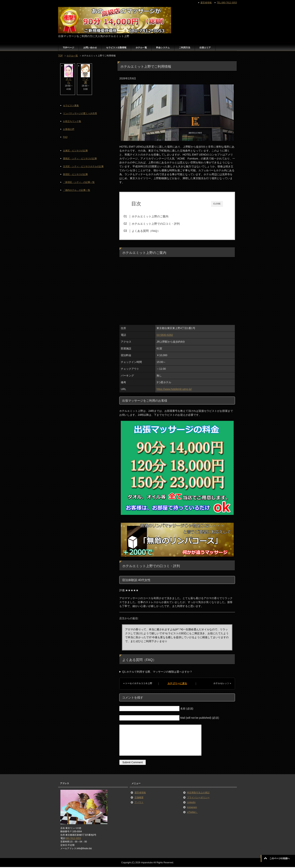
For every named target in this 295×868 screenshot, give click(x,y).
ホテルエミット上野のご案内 (154, 216)
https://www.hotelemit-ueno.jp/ (174, 390)
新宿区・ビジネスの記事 (75, 174)
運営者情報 (140, 793)
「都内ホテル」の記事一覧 (77, 190)
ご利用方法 (185, 48)
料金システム (163, 48)
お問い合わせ (90, 48)
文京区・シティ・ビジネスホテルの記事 (83, 166)
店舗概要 (139, 798)
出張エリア (205, 48)
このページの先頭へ (280, 858)
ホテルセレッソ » (222, 684)
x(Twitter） (192, 813)
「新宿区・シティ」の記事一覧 (79, 182)
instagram (192, 808)
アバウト (139, 803)
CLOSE (217, 204)
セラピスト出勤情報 (116, 48)
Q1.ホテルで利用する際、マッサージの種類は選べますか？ (157, 672)
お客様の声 (69, 129)
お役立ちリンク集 (72, 121)
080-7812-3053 (73, 839)
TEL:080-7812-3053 (227, 3)
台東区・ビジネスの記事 (75, 151)
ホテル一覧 (141, 48)
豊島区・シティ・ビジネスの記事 (80, 159)
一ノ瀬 (85, 81)
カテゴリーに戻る (177, 684)
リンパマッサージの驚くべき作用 (80, 113)
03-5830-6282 (165, 336)
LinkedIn (191, 803)
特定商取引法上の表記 (198, 793)
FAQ (65, 137)
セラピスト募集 (71, 105)
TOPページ (68, 48)
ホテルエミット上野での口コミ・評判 (160, 224)
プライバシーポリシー (198, 798)
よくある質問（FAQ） (150, 231)
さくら (69, 81)
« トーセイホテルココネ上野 (138, 684)
